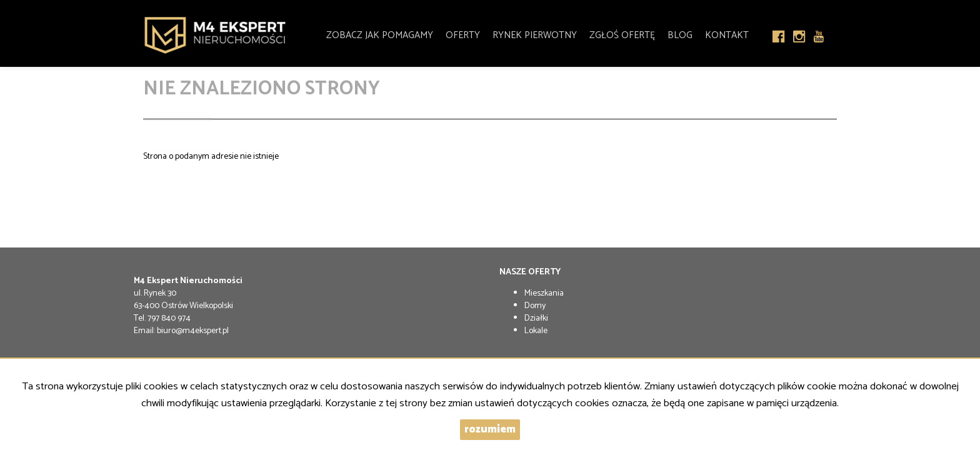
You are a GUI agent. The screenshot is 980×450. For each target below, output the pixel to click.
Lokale (536, 331)
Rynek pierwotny (535, 33)
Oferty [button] (463, 33)
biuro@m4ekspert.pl (193, 331)
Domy (535, 306)
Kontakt (727, 33)
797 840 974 (169, 318)
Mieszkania (544, 293)
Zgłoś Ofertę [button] (622, 33)
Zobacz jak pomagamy (380, 33)
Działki (536, 318)
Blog (680, 33)
